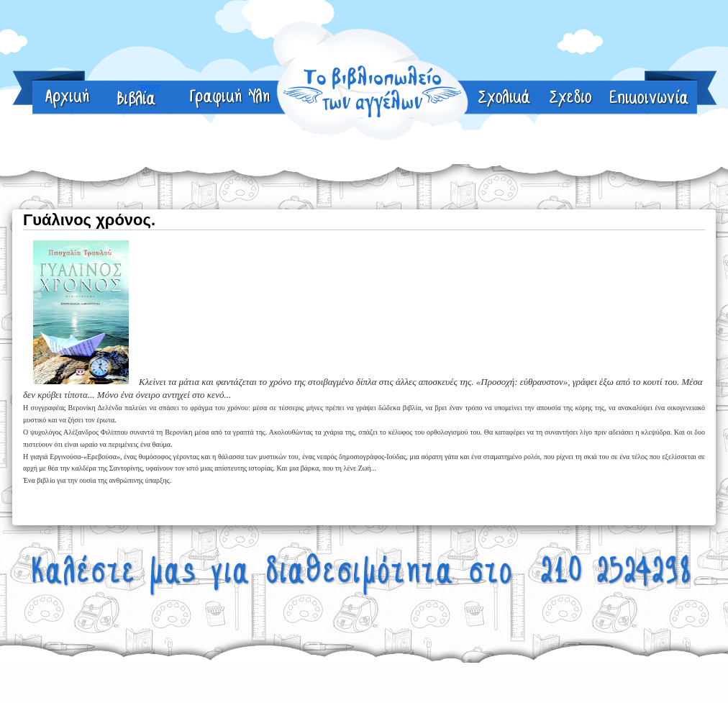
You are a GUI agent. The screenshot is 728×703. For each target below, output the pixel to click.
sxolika (505, 99)
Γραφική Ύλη (231, 99)
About (137, 99)
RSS (571, 99)
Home (68, 99)
